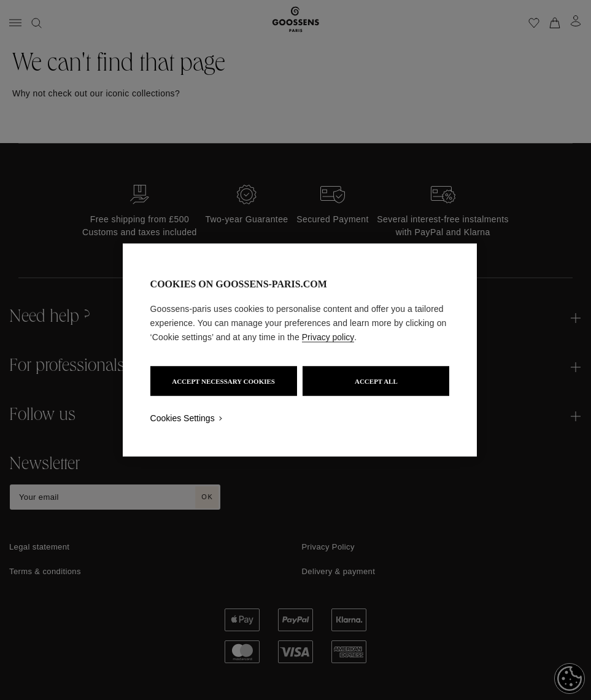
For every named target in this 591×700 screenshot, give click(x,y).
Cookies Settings (183, 418)
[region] (300, 350)
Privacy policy (328, 337)
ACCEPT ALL (376, 381)
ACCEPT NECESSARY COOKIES (223, 381)
